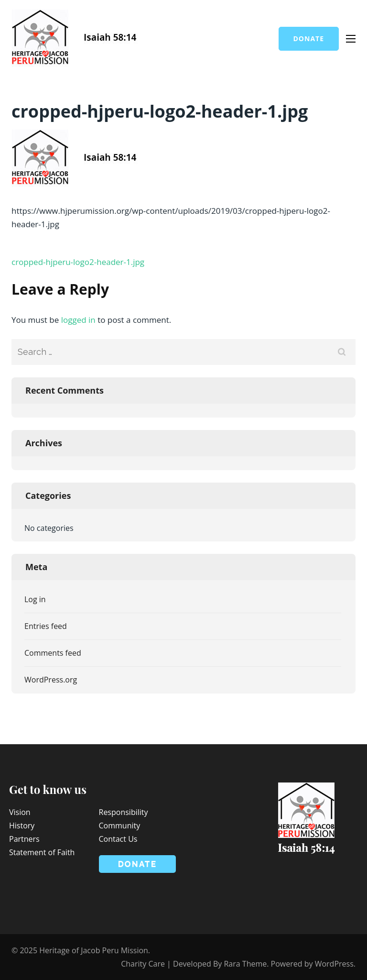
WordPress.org (51, 680)
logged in (78, 320)
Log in (35, 599)
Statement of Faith (42, 852)
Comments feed (53, 653)
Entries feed (46, 626)
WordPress (334, 964)
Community (120, 826)
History (22, 826)
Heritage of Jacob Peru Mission (94, 950)
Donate (309, 39)
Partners (24, 839)
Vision (20, 812)
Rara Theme (245, 964)
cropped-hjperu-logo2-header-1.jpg (78, 262)
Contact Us (118, 839)
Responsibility (124, 812)
